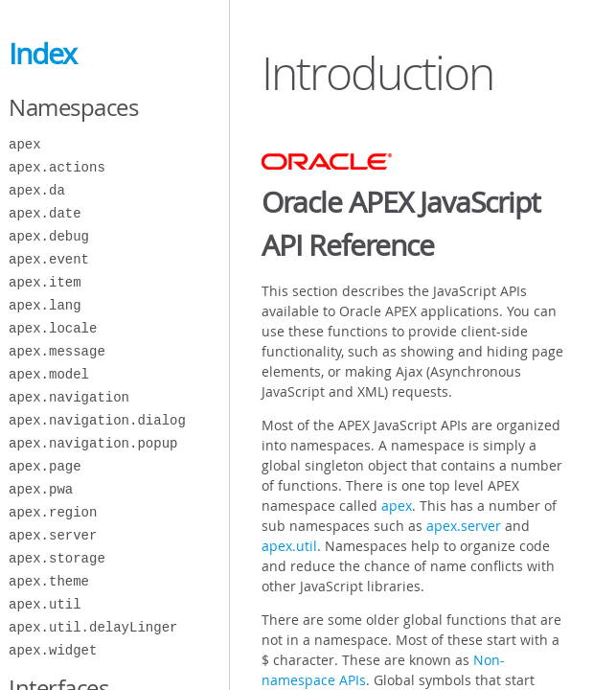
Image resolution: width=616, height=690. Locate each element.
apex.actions (57, 167)
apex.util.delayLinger (93, 627)
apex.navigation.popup (93, 443)
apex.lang (45, 305)
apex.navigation (69, 397)
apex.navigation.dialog (97, 420)
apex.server (53, 535)
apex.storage (57, 558)
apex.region (53, 512)
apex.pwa (41, 489)
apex (25, 144)
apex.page (45, 466)
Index (43, 54)
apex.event (49, 259)
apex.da (37, 190)
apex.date (45, 213)
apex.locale (53, 328)
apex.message (57, 351)
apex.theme (49, 581)
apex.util (45, 604)
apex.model (49, 374)
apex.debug (49, 236)
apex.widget (53, 650)
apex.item (45, 282)
